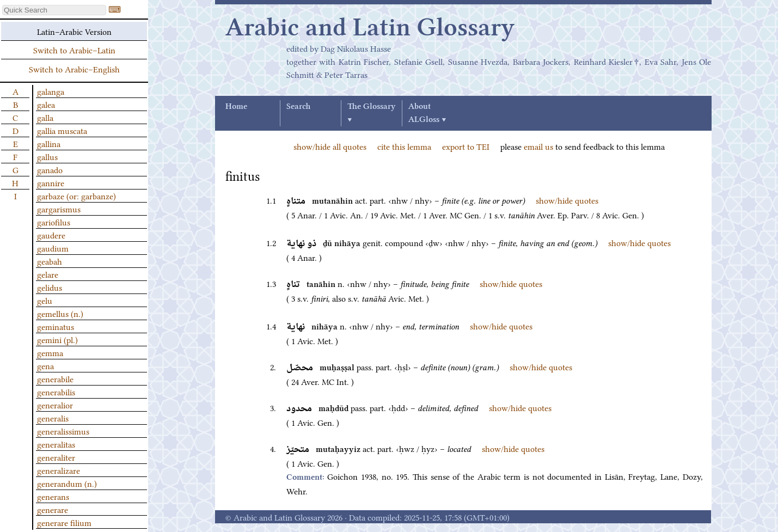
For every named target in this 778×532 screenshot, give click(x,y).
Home (236, 107)
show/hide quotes (567, 200)
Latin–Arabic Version (74, 31)
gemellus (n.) (60, 313)
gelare (48, 274)
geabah (50, 261)
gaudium (53, 248)
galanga (51, 91)
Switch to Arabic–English (74, 69)
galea (46, 104)
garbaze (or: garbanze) (76, 195)
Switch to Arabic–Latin (74, 50)
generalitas (56, 444)
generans (53, 496)
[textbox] (54, 10)
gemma (50, 352)
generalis (53, 418)
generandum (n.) (67, 483)
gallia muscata (62, 130)
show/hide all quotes (330, 146)
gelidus (50, 287)
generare (53, 509)
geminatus (56, 326)
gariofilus (54, 222)
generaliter (56, 457)
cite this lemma (404, 146)
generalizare (59, 470)
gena (45, 365)
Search (298, 107)
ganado (50, 169)
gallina (49, 143)
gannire (51, 182)
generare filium (64, 522)
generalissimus (63, 431)
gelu (45, 300)
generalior (55, 405)
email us (538, 146)
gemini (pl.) (57, 339)
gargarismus (59, 209)
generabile (55, 378)
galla (45, 117)
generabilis (56, 392)
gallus (47, 156)
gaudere (51, 235)
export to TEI (466, 146)
